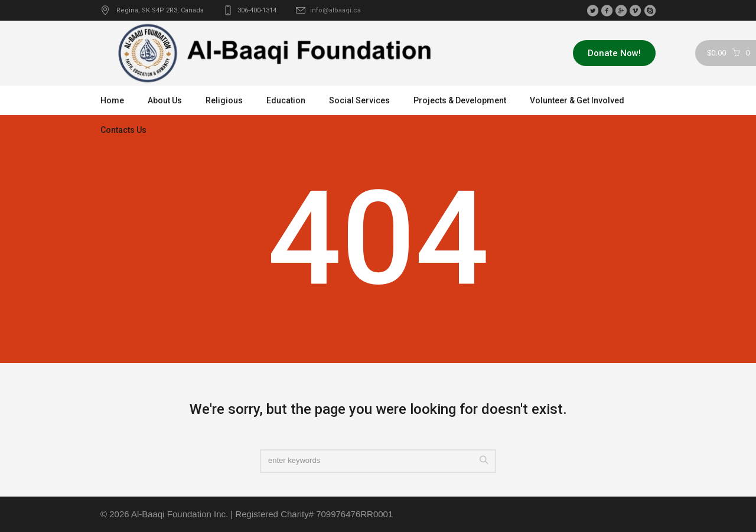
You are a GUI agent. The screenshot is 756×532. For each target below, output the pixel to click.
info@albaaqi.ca (335, 10)
